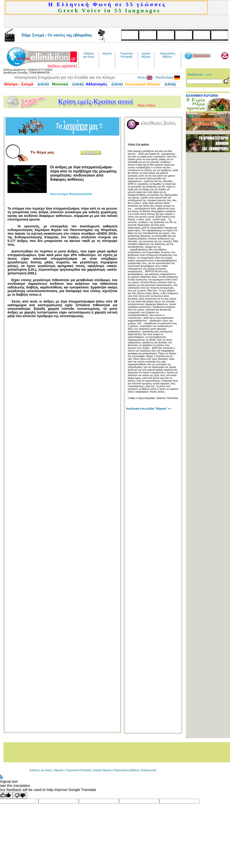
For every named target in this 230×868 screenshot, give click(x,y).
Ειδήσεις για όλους (41, 770)
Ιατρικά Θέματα (102, 770)
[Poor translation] (20, 795)
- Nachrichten (166, 77)
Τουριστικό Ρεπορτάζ (79, 770)
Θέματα (59, 770)
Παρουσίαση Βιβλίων (127, 770)
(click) (43, 84)
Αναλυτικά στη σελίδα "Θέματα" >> (148, 409)
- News (144, 77)
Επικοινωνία (149, 770)
